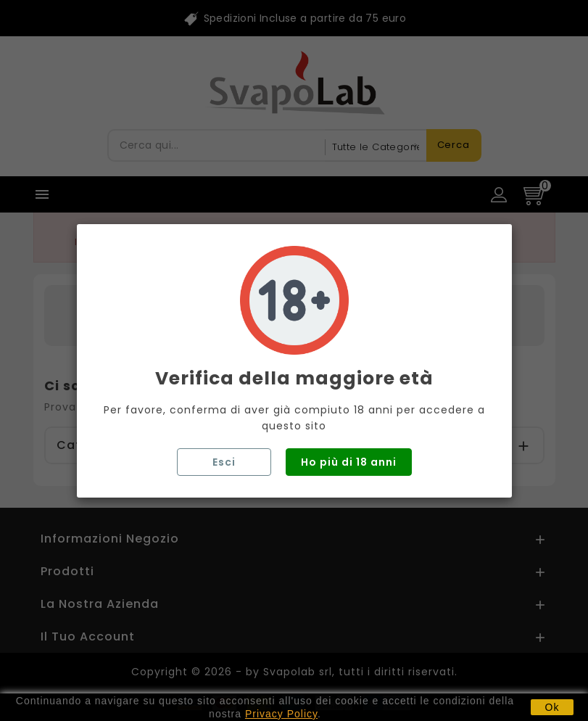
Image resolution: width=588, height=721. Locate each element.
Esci (224, 462)
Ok (552, 707)
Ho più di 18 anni (349, 462)
